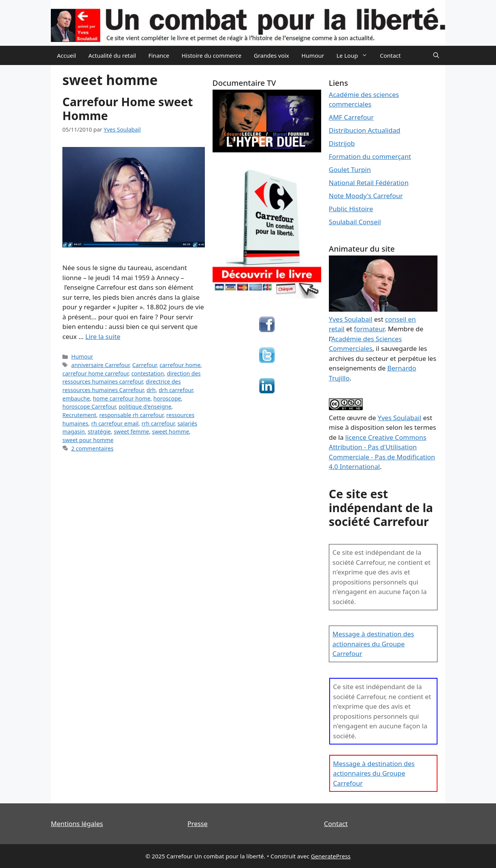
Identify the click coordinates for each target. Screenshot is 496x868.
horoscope (167, 398)
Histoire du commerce (211, 55)
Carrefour (144, 365)
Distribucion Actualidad (365, 130)
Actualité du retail (112, 55)
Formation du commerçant (370, 156)
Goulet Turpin (350, 169)
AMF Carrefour (351, 117)
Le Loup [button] (355, 55)
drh (151, 390)
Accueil (66, 55)
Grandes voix (271, 55)
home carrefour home (122, 398)
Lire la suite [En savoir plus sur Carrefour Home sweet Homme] (103, 336)
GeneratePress (331, 856)
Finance (159, 55)
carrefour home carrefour (95, 373)
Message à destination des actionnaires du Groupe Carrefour (373, 644)
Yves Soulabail (400, 418)
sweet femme (131, 431)
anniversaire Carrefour (100, 365)
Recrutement (79, 415)
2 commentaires (92, 448)
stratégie (99, 431)
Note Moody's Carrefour (366, 196)
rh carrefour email (115, 423)
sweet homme (171, 431)
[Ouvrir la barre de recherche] (436, 55)
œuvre (357, 418)
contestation (148, 373)
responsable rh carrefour (132, 415)
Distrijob (342, 143)
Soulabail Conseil (355, 222)
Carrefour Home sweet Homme (128, 109)
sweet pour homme (88, 440)
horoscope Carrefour (89, 406)
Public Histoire (351, 209)
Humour (313, 55)
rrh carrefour (158, 423)
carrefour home (180, 365)
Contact (390, 55)
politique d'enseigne (145, 406)
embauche (76, 398)
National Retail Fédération (369, 183)
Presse (198, 824)
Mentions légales (77, 824)
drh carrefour (176, 390)
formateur (369, 329)
